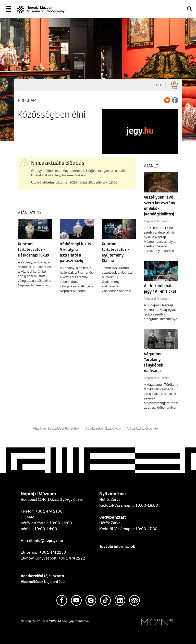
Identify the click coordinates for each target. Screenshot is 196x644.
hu (159, 85)
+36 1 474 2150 (53, 552)
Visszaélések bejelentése (43, 582)
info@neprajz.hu (48, 541)
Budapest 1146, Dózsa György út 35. (52, 500)
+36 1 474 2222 (72, 558)
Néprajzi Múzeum (157, 221)
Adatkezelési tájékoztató (42, 576)
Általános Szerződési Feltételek (56, 428)
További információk (117, 546)
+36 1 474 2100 (49, 511)
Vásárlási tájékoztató (143, 428)
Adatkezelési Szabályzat (103, 428)
